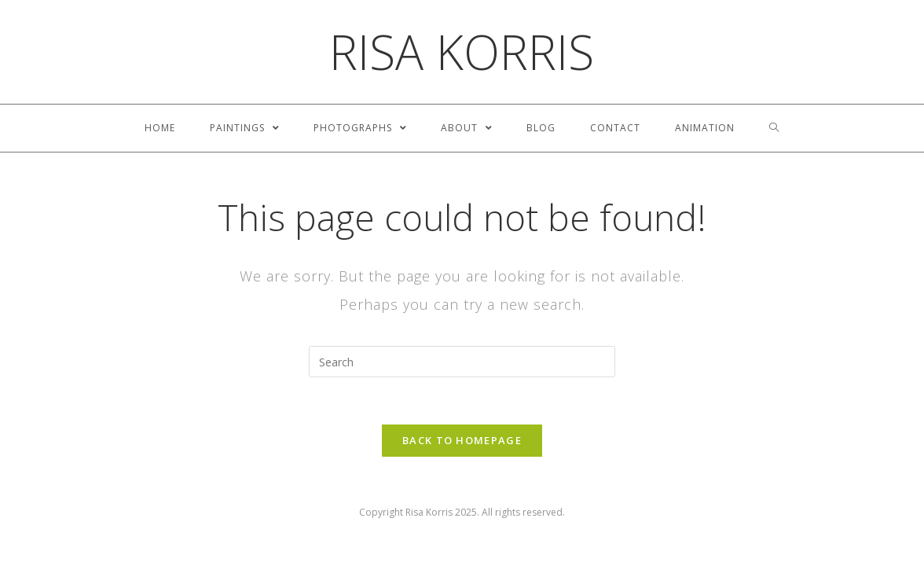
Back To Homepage (462, 440)
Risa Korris (462, 52)
